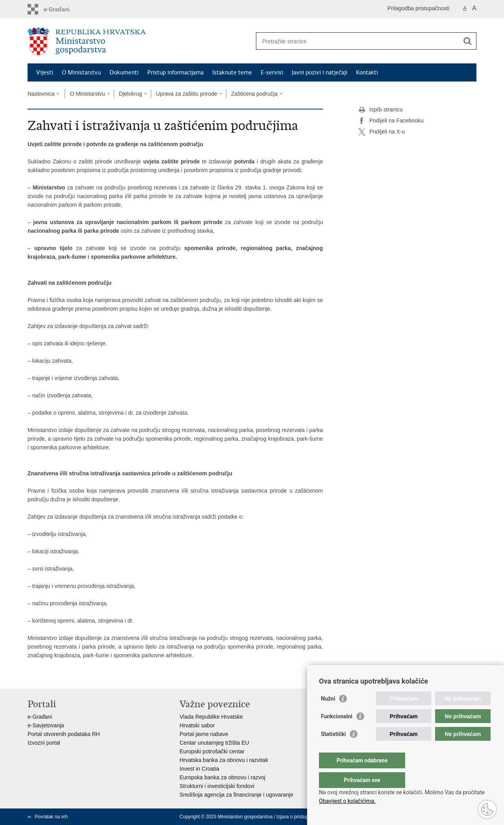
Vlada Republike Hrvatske (211, 717)
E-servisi (272, 72)
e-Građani (40, 717)
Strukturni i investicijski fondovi (217, 786)
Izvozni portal (44, 743)
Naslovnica (41, 94)
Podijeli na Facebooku (391, 121)
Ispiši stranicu (381, 110)
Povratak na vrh (51, 817)
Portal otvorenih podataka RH (64, 734)
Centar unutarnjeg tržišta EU (214, 743)
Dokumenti (124, 72)
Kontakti (367, 72)
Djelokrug (131, 94)
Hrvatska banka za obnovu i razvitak (224, 760)
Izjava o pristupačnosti (300, 817)
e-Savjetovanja (46, 725)
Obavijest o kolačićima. (347, 801)
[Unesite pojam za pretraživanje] (358, 41)
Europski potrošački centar (212, 751)
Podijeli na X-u (382, 132)
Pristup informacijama (175, 72)
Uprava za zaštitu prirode (187, 94)
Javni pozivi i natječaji (320, 72)
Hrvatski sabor (197, 725)
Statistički (333, 750)
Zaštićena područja (254, 94)
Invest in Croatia (199, 769)
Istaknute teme (232, 72)
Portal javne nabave (204, 734)
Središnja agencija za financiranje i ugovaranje (236, 795)
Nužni (328, 714)
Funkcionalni (337, 732)
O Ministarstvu (81, 72)
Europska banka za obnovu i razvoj (222, 777)
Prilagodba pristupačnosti (418, 8)
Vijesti (45, 72)
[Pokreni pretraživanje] (467, 41)
